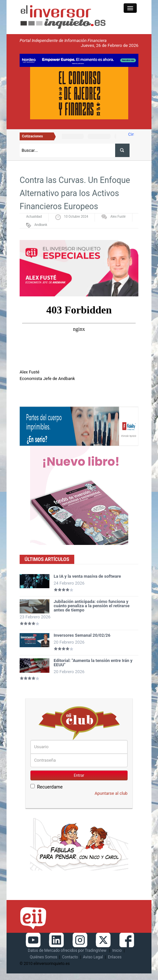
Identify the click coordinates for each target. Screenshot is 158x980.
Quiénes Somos (44, 957)
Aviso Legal (93, 957)
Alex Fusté (118, 217)
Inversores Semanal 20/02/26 (82, 635)
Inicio (117, 950)
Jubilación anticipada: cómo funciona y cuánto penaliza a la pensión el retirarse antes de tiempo (92, 606)
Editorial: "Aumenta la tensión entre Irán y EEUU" (93, 663)
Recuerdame (46, 787)
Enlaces (115, 957)
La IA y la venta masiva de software (87, 576)
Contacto (70, 957)
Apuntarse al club (111, 793)
